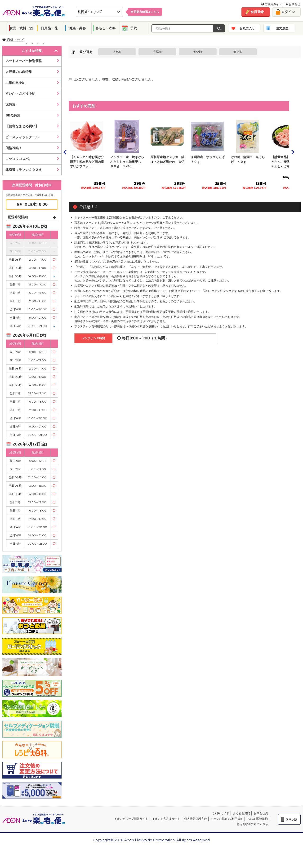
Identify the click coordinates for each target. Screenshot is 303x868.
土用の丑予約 (15, 83)
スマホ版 (291, 819)
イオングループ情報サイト (131, 819)
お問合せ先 (261, 813)
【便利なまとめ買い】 (22, 126)
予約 (134, 28)
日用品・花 (49, 28)
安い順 (198, 52)
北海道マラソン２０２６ (24, 170)
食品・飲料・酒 (21, 28)
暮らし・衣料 (106, 28)
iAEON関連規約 (257, 819)
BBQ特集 (13, 115)
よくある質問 (241, 813)
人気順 (117, 52)
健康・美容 (77, 28)
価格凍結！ (14, 148)
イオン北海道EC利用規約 (227, 819)
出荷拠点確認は (145, 12)
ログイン (288, 12)
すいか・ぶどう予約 (20, 93)
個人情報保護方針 (196, 819)
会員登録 (257, 12)
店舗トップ (13, 40)
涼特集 (10, 104)
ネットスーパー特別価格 (24, 61)
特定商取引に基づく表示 (252, 824)
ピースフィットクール (22, 137)
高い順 (238, 52)
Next (293, 152)
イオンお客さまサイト (166, 819)
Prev (65, 152)
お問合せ (293, 4)
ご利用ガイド (272, 4)
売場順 (157, 52)
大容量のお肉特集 (19, 72)
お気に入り (247, 28)
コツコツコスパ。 (19, 159)
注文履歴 (282, 28)
